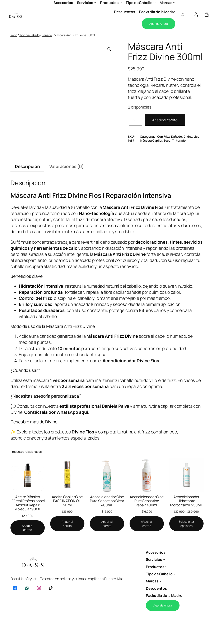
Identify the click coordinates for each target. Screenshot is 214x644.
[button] (109, 49)
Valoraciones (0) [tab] (66, 166)
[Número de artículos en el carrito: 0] (206, 14)
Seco (167, 140)
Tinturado (179, 140)
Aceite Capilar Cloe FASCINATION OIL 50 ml (67, 501)
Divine (188, 136)
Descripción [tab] (27, 166)
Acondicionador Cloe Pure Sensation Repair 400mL (147, 501)
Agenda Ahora (159, 24)
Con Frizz (163, 136)
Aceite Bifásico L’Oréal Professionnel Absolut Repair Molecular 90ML (28, 503)
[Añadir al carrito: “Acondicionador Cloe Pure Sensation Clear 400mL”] (107, 524)
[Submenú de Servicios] (95, 3)
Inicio (14, 35)
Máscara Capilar (151, 140)
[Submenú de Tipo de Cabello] (154, 3)
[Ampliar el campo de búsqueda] (183, 14)
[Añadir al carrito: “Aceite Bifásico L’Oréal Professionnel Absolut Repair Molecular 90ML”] (28, 528)
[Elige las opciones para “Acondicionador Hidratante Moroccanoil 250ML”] (186, 524)
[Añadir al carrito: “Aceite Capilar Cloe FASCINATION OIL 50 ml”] (67, 524)
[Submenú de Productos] (121, 3)
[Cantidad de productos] (136, 120)
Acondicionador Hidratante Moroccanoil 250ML (186, 501)
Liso (197, 136)
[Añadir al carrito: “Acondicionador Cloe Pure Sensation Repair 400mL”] (147, 524)
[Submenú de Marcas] (174, 3)
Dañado (47, 35)
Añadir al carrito (165, 120)
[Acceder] (196, 14)
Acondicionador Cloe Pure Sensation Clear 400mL (107, 501)
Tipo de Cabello (29, 35)
